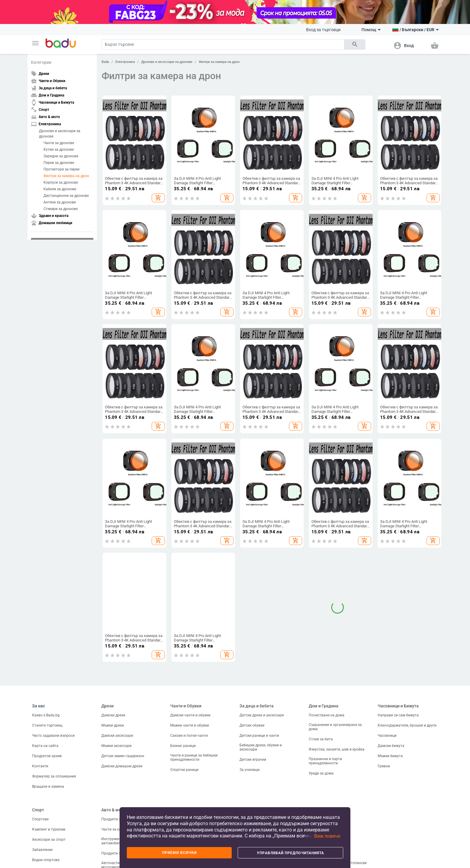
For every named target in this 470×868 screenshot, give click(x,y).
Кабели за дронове (60, 189)
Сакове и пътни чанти (189, 718)
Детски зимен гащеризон (123, 739)
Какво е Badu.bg (46, 698)
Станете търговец (47, 708)
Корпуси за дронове (61, 182)
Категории (41, 62)
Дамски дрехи (113, 698)
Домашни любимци (328, 793)
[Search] (223, 44)
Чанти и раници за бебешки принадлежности (194, 740)
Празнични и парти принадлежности (325, 744)
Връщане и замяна (48, 769)
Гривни (384, 749)
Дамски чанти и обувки (190, 698)
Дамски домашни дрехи (122, 749)
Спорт (38, 793)
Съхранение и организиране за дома (335, 710)
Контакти (40, 749)
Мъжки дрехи (113, 708)
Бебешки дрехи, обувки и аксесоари (261, 730)
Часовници (387, 718)
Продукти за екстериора (122, 802)
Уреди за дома (321, 756)
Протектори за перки (61, 169)
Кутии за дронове (59, 150)
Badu (105, 62)
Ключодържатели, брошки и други (407, 708)
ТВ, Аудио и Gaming (187, 802)
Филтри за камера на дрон (66, 176)
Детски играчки (253, 742)
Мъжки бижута (390, 739)
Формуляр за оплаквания (54, 759)
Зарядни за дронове (61, 156)
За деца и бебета (257, 689)
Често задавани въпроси (53, 718)
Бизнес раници (183, 729)
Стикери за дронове (61, 209)
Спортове (40, 802)
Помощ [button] (371, 30)
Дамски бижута (391, 729)
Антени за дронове (60, 202)
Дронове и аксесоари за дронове (60, 134)
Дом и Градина (324, 689)
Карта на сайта (45, 729)
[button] (35, 43)
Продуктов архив (47, 739)
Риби (313, 802)
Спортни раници (184, 753)
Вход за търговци (323, 30)
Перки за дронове (59, 163)
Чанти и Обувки (186, 689)
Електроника (125, 62)
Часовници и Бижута (398, 689)
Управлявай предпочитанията (290, 853)
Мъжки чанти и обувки (190, 708)
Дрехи (107, 689)
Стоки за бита (321, 722)
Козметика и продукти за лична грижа (267, 804)
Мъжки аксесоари (116, 729)
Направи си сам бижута (398, 698)
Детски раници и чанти (259, 718)
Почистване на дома (327, 698)
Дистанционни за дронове (66, 196)
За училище (250, 753)
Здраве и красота (257, 793)
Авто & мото (113, 793)
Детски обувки (252, 708)
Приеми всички (179, 853)
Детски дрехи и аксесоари (262, 698)
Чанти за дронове (59, 143)
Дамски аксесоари (117, 718)
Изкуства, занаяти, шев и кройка (337, 732)
